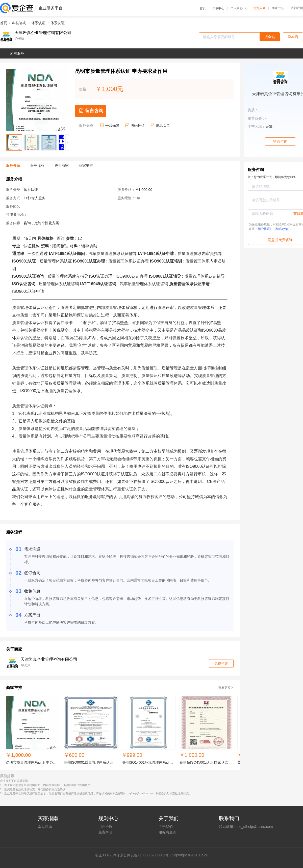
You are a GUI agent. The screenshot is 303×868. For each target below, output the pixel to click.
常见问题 (45, 827)
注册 (300, 8)
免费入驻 (259, 8)
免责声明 (105, 832)
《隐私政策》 (282, 229)
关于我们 (166, 827)
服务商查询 (167, 832)
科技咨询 (19, 23)
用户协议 (105, 827)
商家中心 (278, 8)
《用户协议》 (264, 229)
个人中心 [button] (239, 8)
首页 (203, 8)
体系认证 (38, 23)
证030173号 (108, 855)
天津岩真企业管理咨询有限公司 (43, 33)
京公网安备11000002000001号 (144, 855)
